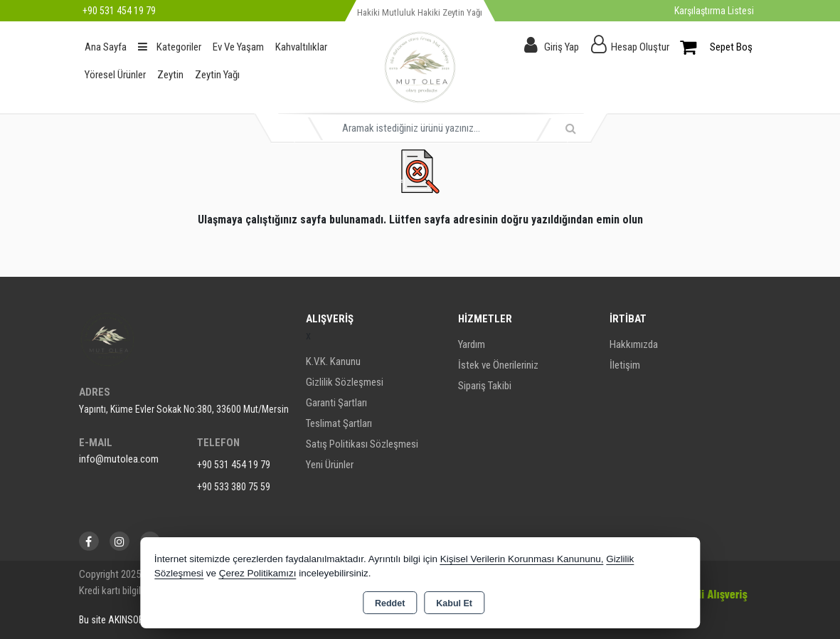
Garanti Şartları (336, 403)
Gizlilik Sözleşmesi (345, 382)
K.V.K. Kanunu (333, 361)
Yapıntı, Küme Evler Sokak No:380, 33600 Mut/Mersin (184, 409)
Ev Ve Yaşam (238, 47)
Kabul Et (454, 603)
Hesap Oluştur (640, 47)
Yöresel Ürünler (115, 75)
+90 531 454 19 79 (234, 465)
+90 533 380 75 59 (234, 487)
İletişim (625, 365)
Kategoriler (170, 47)
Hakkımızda (634, 344)
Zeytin (170, 75)
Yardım (472, 344)
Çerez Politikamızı (258, 573)
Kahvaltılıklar (301, 47)
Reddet (390, 603)
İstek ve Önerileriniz (498, 365)
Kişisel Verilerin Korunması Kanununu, (522, 559)
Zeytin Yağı (217, 75)
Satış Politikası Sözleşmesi (362, 444)
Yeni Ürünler (330, 465)
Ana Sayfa (106, 47)
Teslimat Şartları (339, 423)
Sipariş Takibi (485, 386)
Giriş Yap (562, 47)
